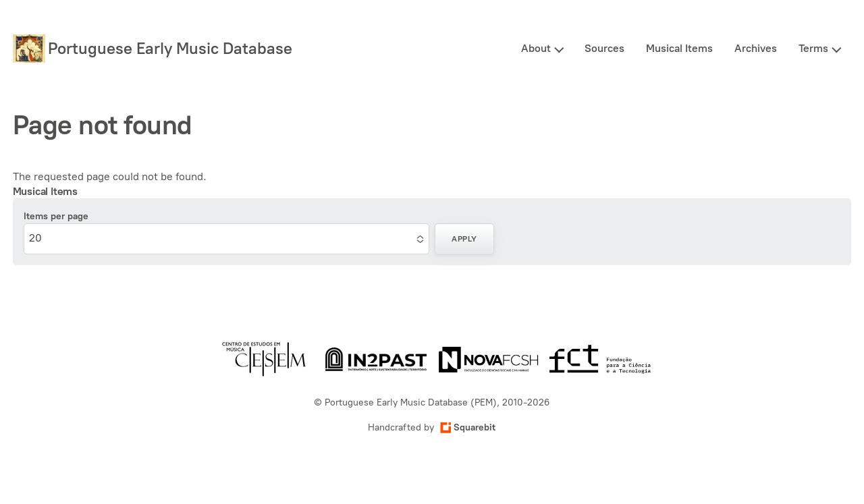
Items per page (56, 216)
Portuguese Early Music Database (170, 48)
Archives (756, 48)
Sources (604, 48)
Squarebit (468, 427)
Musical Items (679, 48)
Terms (813, 48)
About (536, 48)
